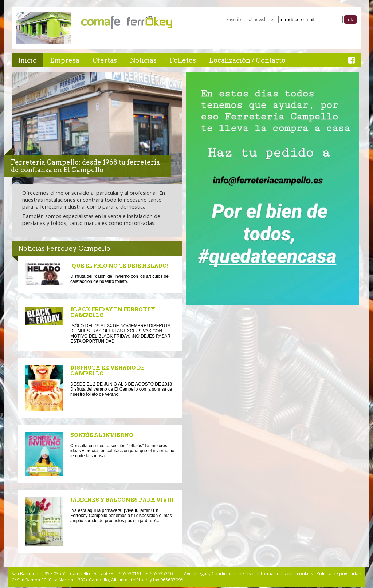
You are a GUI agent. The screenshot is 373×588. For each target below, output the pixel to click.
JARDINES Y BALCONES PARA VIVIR (122, 500)
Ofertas (105, 60)
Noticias (143, 60)
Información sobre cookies (285, 574)
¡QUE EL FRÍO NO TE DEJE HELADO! (119, 266)
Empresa (65, 60)
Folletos (183, 60)
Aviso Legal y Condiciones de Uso (219, 574)
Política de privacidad (339, 574)
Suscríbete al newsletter (251, 19)
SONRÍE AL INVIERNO (102, 435)
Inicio (28, 60)
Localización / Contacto (247, 60)
